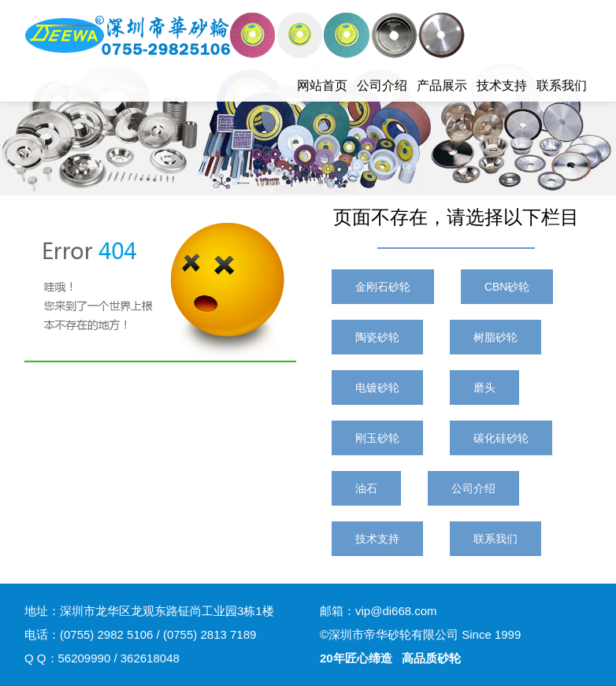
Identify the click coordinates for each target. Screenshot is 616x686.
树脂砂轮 (495, 337)
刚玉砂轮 (377, 438)
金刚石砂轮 (383, 287)
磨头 (484, 387)
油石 (366, 488)
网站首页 (322, 85)
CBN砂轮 (507, 287)
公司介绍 (382, 85)
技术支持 (502, 85)
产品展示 (442, 85)
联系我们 (562, 85)
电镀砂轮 (377, 387)
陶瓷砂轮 (377, 337)
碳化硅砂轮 (501, 438)
